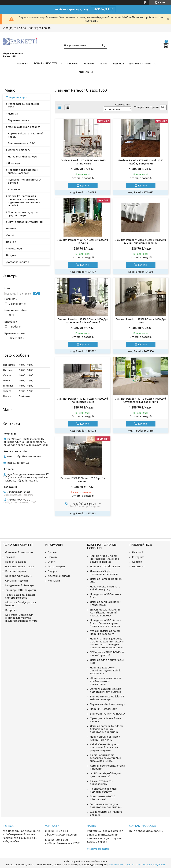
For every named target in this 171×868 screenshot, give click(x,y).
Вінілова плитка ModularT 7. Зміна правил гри (107, 698)
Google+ (137, 562)
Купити (85, 185)
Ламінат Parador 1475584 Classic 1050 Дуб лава (141, 321)
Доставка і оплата (142, 63)
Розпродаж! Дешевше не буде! (24, 105)
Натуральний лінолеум (22, 157)
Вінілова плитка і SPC (21, 143)
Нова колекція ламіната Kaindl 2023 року (105, 588)
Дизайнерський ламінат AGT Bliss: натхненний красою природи (105, 613)
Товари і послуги (46, 63)
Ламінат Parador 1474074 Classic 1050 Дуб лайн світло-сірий (83, 400)
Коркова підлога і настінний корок (26, 135)
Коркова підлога (16, 571)
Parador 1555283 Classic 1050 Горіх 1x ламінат (83, 480)
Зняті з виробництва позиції (26, 222)
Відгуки (118, 63)
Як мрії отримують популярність (101, 782)
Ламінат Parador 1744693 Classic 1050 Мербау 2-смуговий (141, 162)
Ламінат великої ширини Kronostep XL (105, 603)
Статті (10, 235)
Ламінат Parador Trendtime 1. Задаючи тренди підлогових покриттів (107, 729)
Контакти (86, 72)
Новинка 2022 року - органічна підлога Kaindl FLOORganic (105, 670)
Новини (89, 63)
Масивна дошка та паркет (24, 127)
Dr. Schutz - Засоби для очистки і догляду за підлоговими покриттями (21, 618)
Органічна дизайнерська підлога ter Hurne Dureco (105, 690)
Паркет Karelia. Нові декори (107, 704)
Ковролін (14, 189)
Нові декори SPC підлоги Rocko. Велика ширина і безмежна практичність (106, 623)
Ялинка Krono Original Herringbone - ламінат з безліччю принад (104, 559)
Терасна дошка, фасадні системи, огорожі (23, 171)
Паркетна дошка (18, 120)
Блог (104, 63)
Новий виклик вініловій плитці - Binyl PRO (105, 738)
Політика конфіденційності (151, 865)
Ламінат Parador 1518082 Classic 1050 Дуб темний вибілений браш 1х (141, 241)
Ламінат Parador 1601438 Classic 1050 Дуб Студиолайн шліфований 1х (141, 400)
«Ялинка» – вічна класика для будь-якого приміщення (106, 681)
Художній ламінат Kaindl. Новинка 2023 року (105, 632)
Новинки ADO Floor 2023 (105, 566)
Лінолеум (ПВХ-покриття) (21, 590)
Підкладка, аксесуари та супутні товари (23, 214)
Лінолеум (14, 163)
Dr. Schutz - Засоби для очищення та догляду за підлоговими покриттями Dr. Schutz (24, 201)
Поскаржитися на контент (122, 865)
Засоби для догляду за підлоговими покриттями (106, 806)
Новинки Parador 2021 (104, 709)
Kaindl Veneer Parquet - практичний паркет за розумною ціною (104, 747)
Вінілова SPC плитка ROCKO (107, 714)
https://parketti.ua (18, 463)
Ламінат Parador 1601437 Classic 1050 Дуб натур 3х (83, 241)
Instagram (138, 557)
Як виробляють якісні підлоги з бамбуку (104, 790)
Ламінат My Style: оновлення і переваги (104, 573)
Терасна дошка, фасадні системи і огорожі (20, 596)
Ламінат (13, 114)
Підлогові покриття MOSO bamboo (24, 181)
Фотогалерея (15, 249)
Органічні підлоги (19, 150)
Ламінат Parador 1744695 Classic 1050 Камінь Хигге (83, 162)
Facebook (138, 552)
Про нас (73, 63)
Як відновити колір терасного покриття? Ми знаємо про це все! (105, 758)
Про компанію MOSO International (103, 798)
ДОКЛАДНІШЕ (103, 9)
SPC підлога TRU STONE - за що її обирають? (107, 654)
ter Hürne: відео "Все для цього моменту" (105, 775)
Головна (22, 63)
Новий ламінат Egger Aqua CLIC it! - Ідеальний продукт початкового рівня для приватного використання (107, 643)
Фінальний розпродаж (19, 552)
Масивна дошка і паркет (21, 566)
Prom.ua (103, 861)
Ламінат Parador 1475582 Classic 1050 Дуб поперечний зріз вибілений (83, 321)
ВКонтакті (139, 566)
